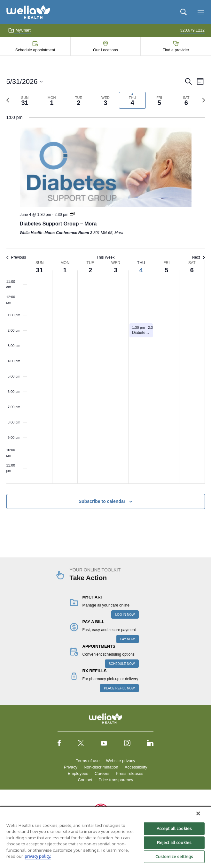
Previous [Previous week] (16, 257)
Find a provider (176, 50)
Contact (85, 780)
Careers (102, 773)
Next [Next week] (199, 257)
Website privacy (121, 761)
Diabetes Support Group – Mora (58, 224)
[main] (105, 300)
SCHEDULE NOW (122, 664)
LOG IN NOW (125, 615)
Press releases (129, 773)
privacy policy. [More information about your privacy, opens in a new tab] (38, 856)
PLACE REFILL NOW (119, 688)
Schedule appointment (35, 50)
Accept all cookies (174, 828)
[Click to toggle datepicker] (25, 81)
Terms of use (88, 761)
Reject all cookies (174, 842)
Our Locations (105, 50)
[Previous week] (8, 100)
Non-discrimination (101, 767)
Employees (78, 773)
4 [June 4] (141, 270)
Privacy (70, 767)
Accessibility (136, 767)
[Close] (198, 813)
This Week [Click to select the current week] (105, 257)
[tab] (25, 100)
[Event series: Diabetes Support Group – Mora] (72, 215)
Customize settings (174, 857)
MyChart (19, 30)
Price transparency (116, 780)
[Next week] (204, 100)
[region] (105, 837)
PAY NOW (128, 639)
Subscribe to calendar (102, 501)
